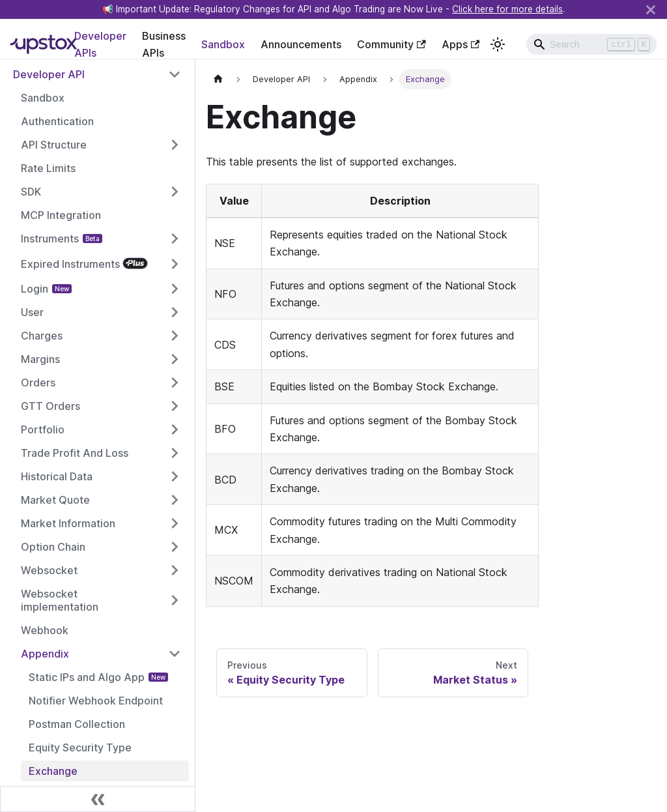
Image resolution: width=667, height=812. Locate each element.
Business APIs (164, 44)
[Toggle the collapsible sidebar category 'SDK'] (175, 192)
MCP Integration (61, 215)
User (32, 312)
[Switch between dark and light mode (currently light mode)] (498, 44)
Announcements (301, 44)
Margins (40, 359)
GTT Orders (50, 406)
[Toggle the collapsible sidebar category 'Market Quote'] (175, 500)
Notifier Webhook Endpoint (96, 701)
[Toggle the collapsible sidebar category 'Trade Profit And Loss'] (175, 453)
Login (35, 289)
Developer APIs (100, 44)
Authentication (57, 121)
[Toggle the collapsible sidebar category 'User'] (175, 312)
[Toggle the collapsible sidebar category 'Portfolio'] (175, 429)
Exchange (53, 771)
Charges (42, 336)
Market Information (68, 523)
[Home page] (218, 79)
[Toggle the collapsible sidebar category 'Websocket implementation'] (175, 600)
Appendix (45, 654)
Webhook (45, 630)
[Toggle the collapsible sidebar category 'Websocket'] (175, 570)
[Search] (591, 44)
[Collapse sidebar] (98, 799)
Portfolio (43, 429)
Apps (461, 44)
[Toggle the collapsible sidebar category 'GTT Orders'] (175, 406)
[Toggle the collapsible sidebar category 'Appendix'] (175, 654)
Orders (38, 383)
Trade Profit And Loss (75, 453)
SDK (31, 192)
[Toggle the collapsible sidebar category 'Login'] (175, 289)
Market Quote (55, 500)
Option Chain (53, 547)
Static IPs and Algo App (87, 677)
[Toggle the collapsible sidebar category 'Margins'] (175, 359)
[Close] (651, 9)
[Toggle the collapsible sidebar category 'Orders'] (175, 383)
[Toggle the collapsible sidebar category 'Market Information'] (175, 523)
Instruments (50, 239)
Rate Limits (48, 168)
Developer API (49, 74)
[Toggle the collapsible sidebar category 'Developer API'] (175, 74)
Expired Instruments (70, 264)
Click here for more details (507, 9)
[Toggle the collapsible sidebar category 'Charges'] (175, 336)
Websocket (49, 570)
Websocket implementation (60, 600)
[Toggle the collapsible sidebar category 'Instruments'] (175, 239)
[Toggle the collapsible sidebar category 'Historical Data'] (175, 476)
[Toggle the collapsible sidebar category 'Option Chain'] (175, 547)
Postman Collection (77, 724)
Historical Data (57, 476)
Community (391, 44)
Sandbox (223, 44)
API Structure (54, 145)
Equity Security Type (80, 747)
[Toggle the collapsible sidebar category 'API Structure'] (175, 145)
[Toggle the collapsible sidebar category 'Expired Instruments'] (175, 264)
